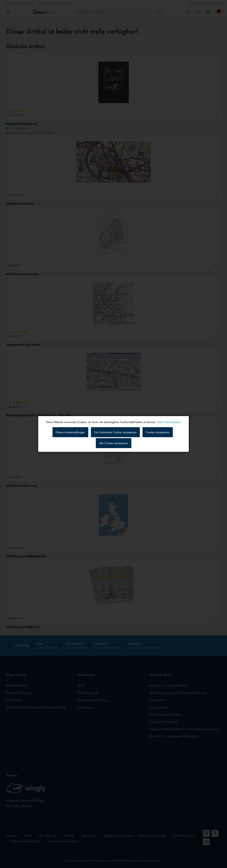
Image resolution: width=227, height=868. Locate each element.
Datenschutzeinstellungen (70, 432)
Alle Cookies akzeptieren (114, 443)
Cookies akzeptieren (158, 432)
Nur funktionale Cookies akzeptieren (115, 432)
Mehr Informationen (169, 422)
